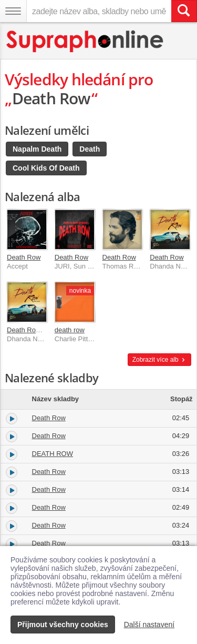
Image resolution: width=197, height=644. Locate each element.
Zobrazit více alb (159, 360)
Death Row (24, 257)
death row (70, 330)
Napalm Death (37, 149)
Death (90, 149)
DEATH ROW (53, 454)
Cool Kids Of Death (46, 168)
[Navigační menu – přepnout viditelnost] (13, 11)
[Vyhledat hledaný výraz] (184, 11)
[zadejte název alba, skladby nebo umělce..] (99, 11)
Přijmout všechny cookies (63, 625)
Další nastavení (149, 625)
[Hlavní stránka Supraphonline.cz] (85, 41)
